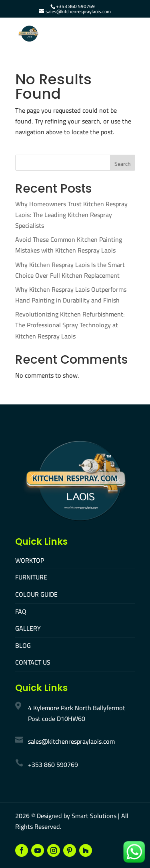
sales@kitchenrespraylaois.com (71, 741)
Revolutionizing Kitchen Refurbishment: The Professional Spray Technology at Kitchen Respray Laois (70, 325)
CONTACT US (33, 662)
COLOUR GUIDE (36, 594)
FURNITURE (31, 577)
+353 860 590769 (75, 6)
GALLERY (28, 628)
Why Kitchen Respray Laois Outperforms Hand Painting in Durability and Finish (71, 295)
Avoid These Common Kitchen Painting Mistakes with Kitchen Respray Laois (69, 245)
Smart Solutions (94, 816)
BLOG (23, 645)
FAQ (21, 611)
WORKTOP (30, 560)
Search (123, 164)
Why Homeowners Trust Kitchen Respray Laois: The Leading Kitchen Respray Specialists (71, 215)
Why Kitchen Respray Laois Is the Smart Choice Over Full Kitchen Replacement (70, 270)
